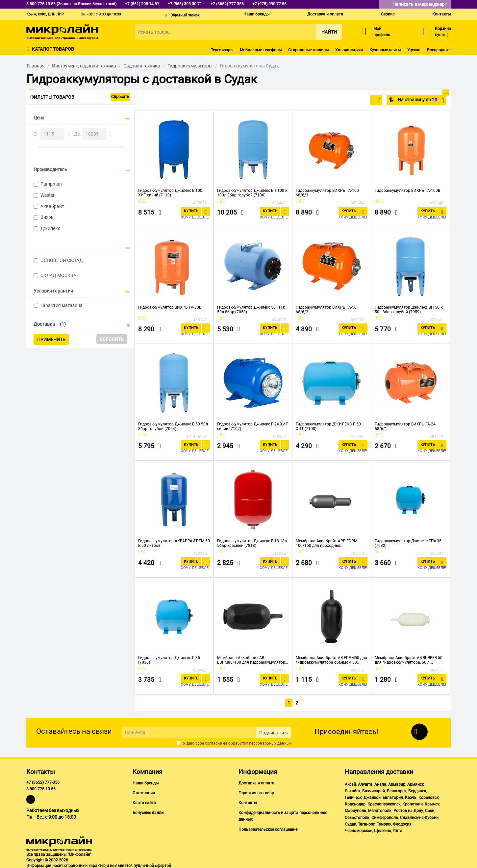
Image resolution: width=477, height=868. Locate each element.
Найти (329, 32)
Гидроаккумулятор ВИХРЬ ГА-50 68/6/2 (326, 310)
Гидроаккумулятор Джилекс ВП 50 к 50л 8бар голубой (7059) (409, 310)
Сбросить (120, 97)
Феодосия (402, 823)
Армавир (397, 783)
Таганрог (366, 823)
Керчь (411, 796)
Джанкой (372, 796)
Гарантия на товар (256, 792)
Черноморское (358, 830)
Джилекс (50, 228)
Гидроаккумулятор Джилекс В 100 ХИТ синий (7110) (170, 193)
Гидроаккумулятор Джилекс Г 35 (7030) (169, 660)
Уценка (414, 50)
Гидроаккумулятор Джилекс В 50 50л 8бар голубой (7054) (173, 426)
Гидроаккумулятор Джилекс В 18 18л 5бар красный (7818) (252, 543)
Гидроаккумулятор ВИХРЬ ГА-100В (407, 191)
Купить (191, 211)
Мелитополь (380, 810)
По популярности (359, 101)
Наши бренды (256, 14)
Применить (51, 340)
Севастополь (357, 816)
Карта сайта (144, 802)
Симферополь (385, 816)
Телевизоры (222, 50)
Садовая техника (142, 66)
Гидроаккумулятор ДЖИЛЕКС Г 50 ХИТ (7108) (328, 426)
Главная (36, 66)
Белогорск (397, 790)
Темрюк (384, 823)
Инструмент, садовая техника (84, 66)
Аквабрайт (52, 206)
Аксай (350, 783)
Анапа (380, 783)
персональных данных (270, 742)
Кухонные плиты (385, 50)
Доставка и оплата (325, 14)
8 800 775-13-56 (41, 788)
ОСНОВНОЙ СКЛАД (62, 260)
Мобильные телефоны (261, 50)
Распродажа (439, 50)
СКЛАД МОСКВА (58, 275)
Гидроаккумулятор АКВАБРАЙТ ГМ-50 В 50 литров (174, 543)
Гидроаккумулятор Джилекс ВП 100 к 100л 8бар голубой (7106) (252, 193)
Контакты (441, 14)
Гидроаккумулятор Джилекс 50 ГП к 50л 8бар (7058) (251, 310)
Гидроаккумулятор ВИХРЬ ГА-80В (170, 307)
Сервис (388, 14)
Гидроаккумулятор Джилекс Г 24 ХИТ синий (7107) (252, 426)
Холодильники (349, 50)
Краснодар (355, 803)
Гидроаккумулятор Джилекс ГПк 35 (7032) (408, 543)
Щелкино (383, 830)
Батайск (352, 790)
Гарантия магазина (62, 305)
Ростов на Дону (408, 810)
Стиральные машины (308, 50)
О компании (144, 792)
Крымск (432, 803)
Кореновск (428, 796)
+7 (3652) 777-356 (43, 781)
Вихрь (47, 217)
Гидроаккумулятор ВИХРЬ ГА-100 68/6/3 (327, 193)
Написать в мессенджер (420, 5)
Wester (48, 195)
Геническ (353, 796)
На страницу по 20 (420, 101)
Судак (350, 823)
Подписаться (274, 731)
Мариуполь (355, 810)
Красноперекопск (384, 803)
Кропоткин (413, 803)
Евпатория (393, 796)
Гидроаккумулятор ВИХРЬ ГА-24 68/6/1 (405, 426)
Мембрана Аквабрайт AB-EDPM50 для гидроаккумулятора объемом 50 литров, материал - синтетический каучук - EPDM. (331, 660)
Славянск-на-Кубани (419, 816)
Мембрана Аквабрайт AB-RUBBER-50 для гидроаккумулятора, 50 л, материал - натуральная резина (409, 660)
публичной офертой (152, 864)
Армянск (415, 783)
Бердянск (417, 790)
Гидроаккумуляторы (190, 66)
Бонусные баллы (148, 811)
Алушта (365, 783)
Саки (430, 810)
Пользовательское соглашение (268, 828)
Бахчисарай (374, 790)
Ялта (398, 830)
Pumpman (51, 184)
